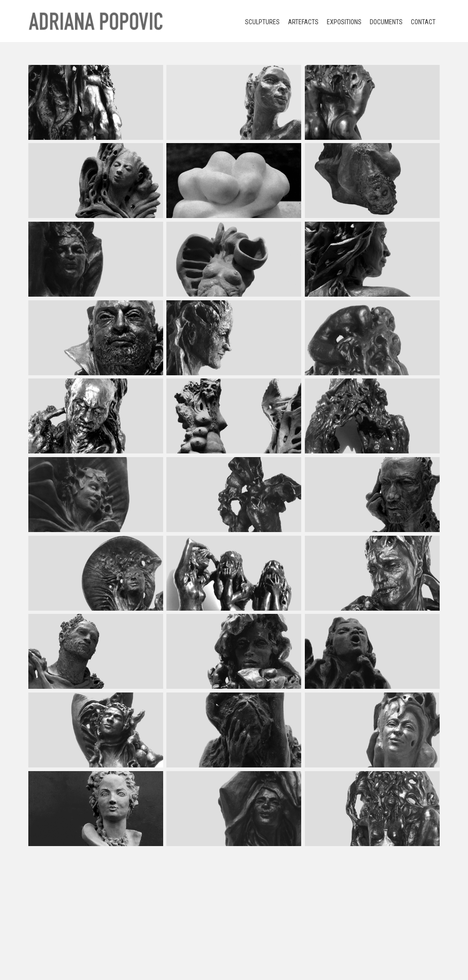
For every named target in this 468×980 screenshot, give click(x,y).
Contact (423, 22)
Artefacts (303, 22)
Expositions (344, 22)
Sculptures (262, 22)
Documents (386, 22)
